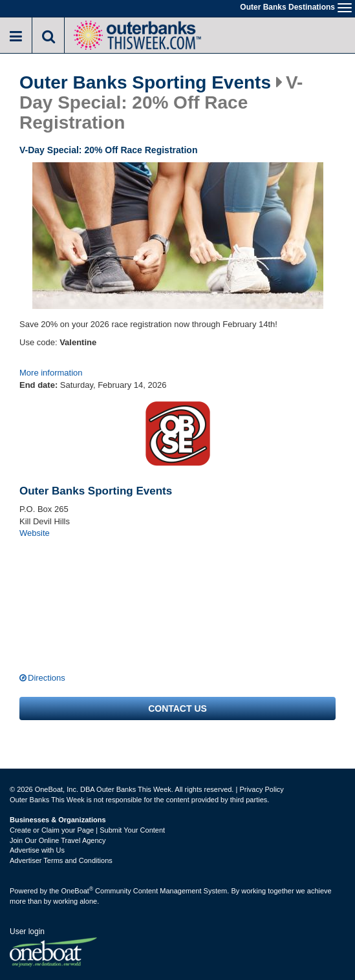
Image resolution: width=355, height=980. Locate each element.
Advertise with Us (37, 850)
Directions (47, 678)
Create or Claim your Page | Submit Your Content (87, 830)
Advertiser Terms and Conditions (61, 860)
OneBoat (78, 891)
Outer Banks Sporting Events (145, 83)
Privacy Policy (261, 789)
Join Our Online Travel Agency (58, 840)
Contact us (177, 708)
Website (35, 533)
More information (51, 373)
